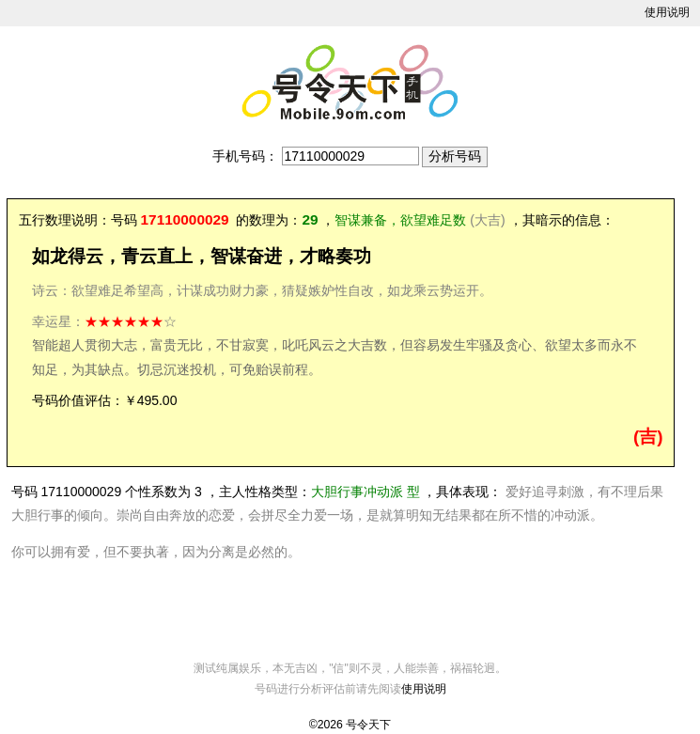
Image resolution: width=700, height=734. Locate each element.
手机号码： (245, 156)
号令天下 (368, 725)
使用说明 (667, 12)
